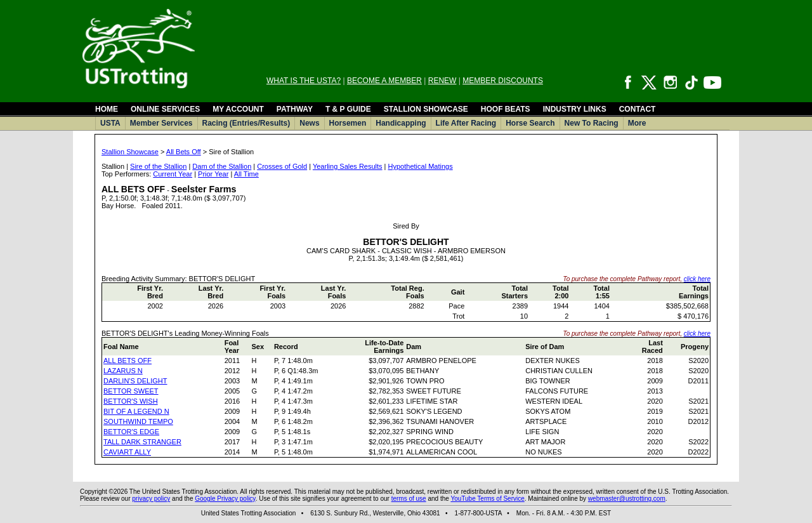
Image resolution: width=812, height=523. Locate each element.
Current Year (173, 174)
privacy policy (151, 499)
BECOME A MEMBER (384, 81)
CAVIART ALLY (127, 452)
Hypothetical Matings (421, 166)
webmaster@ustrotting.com (627, 499)
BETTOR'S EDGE (131, 432)
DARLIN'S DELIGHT (135, 381)
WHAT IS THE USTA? (304, 81)
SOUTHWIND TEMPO (138, 421)
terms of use (409, 499)
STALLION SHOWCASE (426, 109)
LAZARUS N (123, 371)
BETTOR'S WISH (131, 401)
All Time (246, 174)
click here (697, 279)
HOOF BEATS (506, 109)
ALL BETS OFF (128, 361)
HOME (107, 109)
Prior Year (213, 174)
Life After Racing (466, 123)
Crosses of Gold (282, 166)
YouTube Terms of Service (487, 499)
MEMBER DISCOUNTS (503, 81)
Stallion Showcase (130, 152)
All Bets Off (184, 152)
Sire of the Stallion (158, 166)
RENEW (442, 81)
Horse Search (530, 123)
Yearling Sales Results (348, 166)
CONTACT (638, 109)
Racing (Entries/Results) (246, 123)
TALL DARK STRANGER (142, 442)
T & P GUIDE (348, 109)
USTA (110, 123)
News (309, 123)
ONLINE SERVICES (165, 109)
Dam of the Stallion (222, 166)
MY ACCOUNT (238, 109)
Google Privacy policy (225, 499)
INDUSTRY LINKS (575, 109)
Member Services (161, 123)
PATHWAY (295, 109)
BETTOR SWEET (131, 391)
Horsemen (348, 123)
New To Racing (592, 123)
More (637, 123)
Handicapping (401, 123)
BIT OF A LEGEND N (136, 411)
